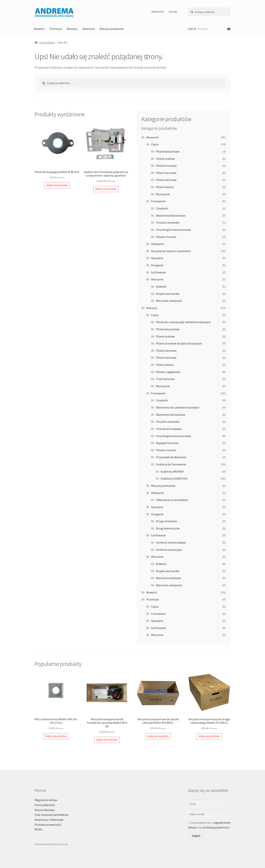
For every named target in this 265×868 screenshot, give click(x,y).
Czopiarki (162, 208)
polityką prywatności (216, 827)
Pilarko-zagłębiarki (168, 372)
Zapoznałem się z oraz (209, 825)
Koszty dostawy (45, 810)
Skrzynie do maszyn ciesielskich (171, 251)
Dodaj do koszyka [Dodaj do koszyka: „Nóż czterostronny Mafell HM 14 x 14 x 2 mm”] (56, 736)
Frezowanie (158, 201)
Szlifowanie (158, 272)
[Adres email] (207, 814)
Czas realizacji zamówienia (51, 815)
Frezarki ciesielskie (168, 222)
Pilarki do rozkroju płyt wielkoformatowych (183, 322)
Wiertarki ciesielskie (168, 578)
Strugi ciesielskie (166, 521)
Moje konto (158, 12)
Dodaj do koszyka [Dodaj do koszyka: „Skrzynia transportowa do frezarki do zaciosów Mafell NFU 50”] (107, 740)
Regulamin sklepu (46, 800)
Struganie (157, 265)
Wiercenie (157, 279)
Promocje (56, 29)
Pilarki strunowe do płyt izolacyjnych (179, 343)
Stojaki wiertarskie (168, 294)
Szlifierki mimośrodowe (171, 542)
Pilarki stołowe (165, 159)
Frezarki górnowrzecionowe (173, 230)
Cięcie (155, 144)
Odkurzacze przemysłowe (172, 500)
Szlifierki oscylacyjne (169, 550)
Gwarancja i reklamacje (49, 820)
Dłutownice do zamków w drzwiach (178, 407)
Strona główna (47, 43)
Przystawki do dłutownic (171, 457)
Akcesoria (89, 29)
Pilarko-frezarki (166, 237)
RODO (38, 829)
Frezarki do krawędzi (169, 429)
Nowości (39, 29)
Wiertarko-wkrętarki (169, 301)
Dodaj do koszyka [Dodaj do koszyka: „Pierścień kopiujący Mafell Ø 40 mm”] (57, 185)
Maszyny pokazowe (112, 29)
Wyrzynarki (163, 194)
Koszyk (173, 12)
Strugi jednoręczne (168, 528)
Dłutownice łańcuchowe (171, 215)
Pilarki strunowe (166, 166)
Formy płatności (45, 805)
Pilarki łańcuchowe (168, 151)
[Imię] (207, 804)
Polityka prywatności (48, 825)
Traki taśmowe (165, 379)
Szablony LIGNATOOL (174, 478)
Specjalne (157, 258)
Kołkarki (161, 287)
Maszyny (72, 29)
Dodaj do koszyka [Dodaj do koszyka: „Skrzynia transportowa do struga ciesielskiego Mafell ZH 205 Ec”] (209, 736)
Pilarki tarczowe (166, 173)
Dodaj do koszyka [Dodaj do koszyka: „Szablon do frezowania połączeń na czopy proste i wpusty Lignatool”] (106, 189)
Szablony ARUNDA (172, 471)
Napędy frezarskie (167, 443)
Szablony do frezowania (171, 464)
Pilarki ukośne (165, 187)
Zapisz (196, 836)
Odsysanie (157, 244)
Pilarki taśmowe (166, 180)
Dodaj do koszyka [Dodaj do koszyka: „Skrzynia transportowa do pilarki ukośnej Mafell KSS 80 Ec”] (158, 736)
